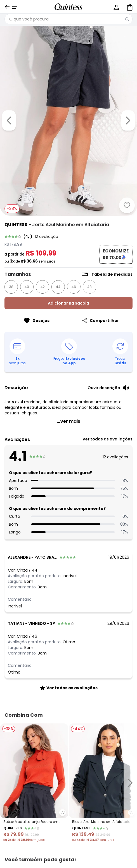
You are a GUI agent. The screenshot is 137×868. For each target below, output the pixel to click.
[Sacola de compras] (129, 7)
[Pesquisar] (127, 19)
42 (43, 287)
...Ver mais (68, 421)
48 (89, 287)
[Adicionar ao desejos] (127, 205)
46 (74, 287)
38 (11, 287)
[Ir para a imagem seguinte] (128, 120)
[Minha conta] (116, 7)
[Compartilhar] (101, 321)
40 (27, 287)
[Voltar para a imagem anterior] (9, 120)
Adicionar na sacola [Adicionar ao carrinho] (68, 303)
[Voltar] (7, 7)
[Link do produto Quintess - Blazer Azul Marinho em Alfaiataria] (103, 783)
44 (58, 287)
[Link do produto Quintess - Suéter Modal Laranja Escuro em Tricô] (34, 783)
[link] (68, 236)
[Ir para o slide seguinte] (130, 783)
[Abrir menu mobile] (16, 7)
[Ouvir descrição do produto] (108, 388)
